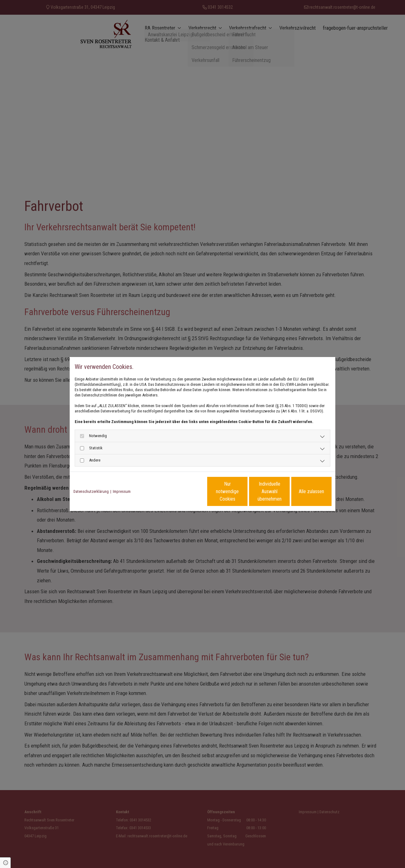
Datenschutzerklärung (91, 491)
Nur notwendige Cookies (184, 491)
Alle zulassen (303, 491)
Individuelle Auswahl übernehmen (243, 491)
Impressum (122, 491)
